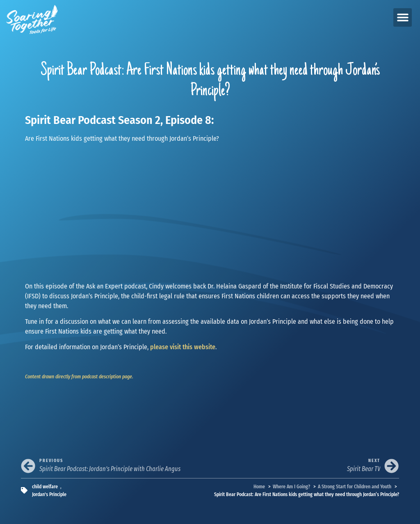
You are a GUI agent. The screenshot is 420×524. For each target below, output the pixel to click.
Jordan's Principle (49, 494)
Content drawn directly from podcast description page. (79, 377)
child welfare (45, 486)
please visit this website (183, 347)
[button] (403, 17)
